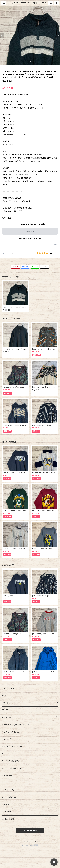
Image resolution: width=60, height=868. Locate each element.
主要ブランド (7, 717)
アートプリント (7, 783)
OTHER (5, 710)
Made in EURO (8, 819)
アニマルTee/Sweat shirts (13, 768)
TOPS (4, 696)
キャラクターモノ (8, 790)
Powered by (30, 845)
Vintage (5, 805)
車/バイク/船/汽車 (9, 797)
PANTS (5, 703)
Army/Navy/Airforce (10, 732)
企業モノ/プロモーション (11, 739)
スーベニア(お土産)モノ (11, 761)
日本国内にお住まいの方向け (30, 238)
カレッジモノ (7, 754)
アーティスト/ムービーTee (12, 746)
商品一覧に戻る (30, 831)
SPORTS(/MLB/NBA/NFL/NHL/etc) (17, 725)
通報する (55, 244)
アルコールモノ (8, 775)
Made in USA (8, 812)
